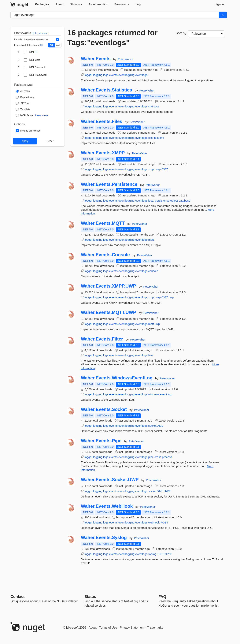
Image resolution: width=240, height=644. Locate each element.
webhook (154, 522)
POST (164, 522)
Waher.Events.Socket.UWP (110, 480)
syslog (152, 554)
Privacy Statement (132, 628)
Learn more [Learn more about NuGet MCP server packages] (42, 115)
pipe (151, 457)
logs (106, 75)
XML (160, 426)
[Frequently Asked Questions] (162, 597)
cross (158, 457)
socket (152, 426)
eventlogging (126, 75)
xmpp (152, 169)
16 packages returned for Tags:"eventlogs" (113, 38)
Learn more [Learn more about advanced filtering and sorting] (41, 33)
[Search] (223, 15)
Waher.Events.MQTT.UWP (108, 312)
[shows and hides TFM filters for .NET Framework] (18, 75)
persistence (162, 201)
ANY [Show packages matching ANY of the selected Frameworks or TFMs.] (58, 45)
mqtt (151, 240)
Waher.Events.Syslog (104, 538)
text (156, 138)
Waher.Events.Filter (102, 339)
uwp (171, 297)
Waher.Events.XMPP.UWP (108, 286)
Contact (17, 597)
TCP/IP (168, 554)
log (170, 394)
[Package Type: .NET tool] (23, 103)
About (93, 628)
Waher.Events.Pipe (101, 441)
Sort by (181, 33)
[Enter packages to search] (115, 15)
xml (162, 138)
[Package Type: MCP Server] (25, 115)
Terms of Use (108, 628)
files (151, 138)
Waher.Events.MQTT (103, 223)
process (167, 457)
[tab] (42, 4)
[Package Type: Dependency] (25, 97)
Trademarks (155, 628)
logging (98, 75)
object (174, 201)
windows (154, 394)
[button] (33, 33)
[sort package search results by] (206, 34)
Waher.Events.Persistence (109, 184)
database (185, 201)
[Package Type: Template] (23, 109)
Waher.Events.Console (105, 255)
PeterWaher (125, 59)
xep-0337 (162, 169)
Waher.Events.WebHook (107, 506)
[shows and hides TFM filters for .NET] (18, 52)
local (151, 201)
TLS (160, 554)
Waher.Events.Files (102, 121)
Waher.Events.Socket (104, 409)
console (153, 271)
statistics (154, 106)
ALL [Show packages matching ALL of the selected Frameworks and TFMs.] (52, 45)
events (113, 75)
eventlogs (141, 75)
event (163, 394)
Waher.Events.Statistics (106, 90)
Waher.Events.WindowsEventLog (117, 378)
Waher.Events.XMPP (103, 153)
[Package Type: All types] (23, 91)
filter (151, 355)
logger (88, 75)
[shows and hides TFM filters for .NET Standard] (18, 68)
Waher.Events (96, 59)
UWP (167, 491)
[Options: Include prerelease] (28, 131)
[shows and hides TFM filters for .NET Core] (18, 60)
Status (90, 597)
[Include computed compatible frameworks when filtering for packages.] (58, 39)
